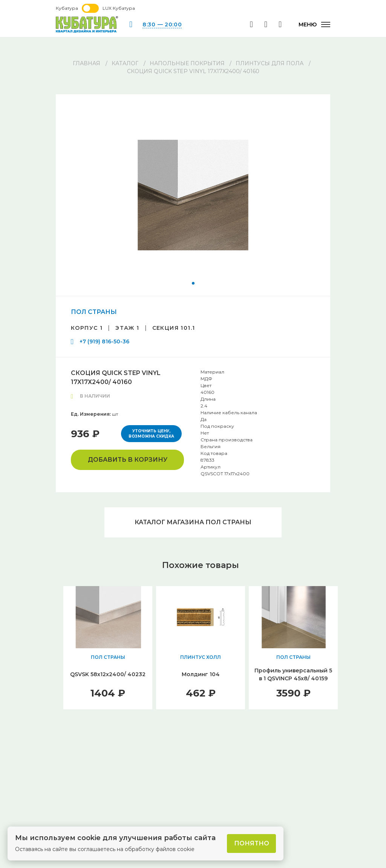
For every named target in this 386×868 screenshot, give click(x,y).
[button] (193, 283)
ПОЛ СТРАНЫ (94, 312)
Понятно (252, 843)
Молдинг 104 (201, 674)
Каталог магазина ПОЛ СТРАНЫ (193, 522)
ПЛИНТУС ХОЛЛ (201, 657)
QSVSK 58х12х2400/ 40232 (108, 674)
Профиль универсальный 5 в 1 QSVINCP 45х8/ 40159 (293, 674)
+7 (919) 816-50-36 (104, 341)
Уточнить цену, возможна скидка (151, 434)
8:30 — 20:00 (162, 24)
